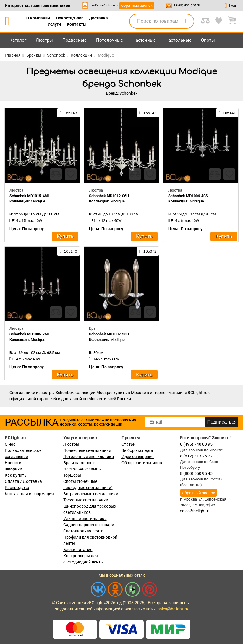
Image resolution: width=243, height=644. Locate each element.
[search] (186, 21)
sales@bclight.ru (187, 5)
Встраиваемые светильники (91, 494)
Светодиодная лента (83, 531)
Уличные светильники (85, 519)
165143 (68, 113)
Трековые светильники (86, 500)
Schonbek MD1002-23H (109, 334)
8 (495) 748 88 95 (196, 444)
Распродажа (17, 488)
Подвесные (74, 40)
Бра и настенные (79, 463)
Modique (38, 201)
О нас (10, 444)
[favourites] (71, 174)
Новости (13, 463)
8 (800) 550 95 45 (196, 473)
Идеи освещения (138, 457)
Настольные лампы (82, 469)
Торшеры (72, 475)
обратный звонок (137, 5)
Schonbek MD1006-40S (188, 196)
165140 (68, 251)
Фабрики (13, 469)
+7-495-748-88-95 (103, 5)
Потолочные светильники (89, 457)
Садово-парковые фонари (89, 525)
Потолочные (110, 40)
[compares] (56, 174)
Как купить (16, 475)
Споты (208, 40)
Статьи (128, 444)
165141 (227, 113)
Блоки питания (78, 550)
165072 (148, 251)
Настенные (144, 40)
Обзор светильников (142, 463)
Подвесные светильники (87, 450)
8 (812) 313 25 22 (196, 456)
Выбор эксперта (137, 450)
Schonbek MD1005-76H (29, 334)
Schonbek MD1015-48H (29, 196)
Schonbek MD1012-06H (109, 196)
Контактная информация (29, 494)
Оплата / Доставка (23, 481)
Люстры (44, 40)
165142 (148, 113)
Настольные (178, 40)
